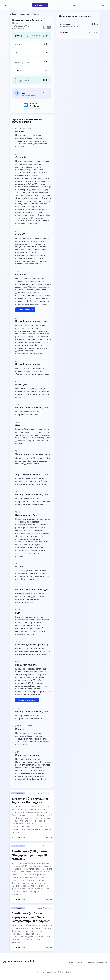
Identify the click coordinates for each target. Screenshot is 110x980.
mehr (48, 837)
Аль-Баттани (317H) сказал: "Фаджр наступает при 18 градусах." (30, 855)
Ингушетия (25, 14)
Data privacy (102, 962)
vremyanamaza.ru (50, 972)
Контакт (80, 962)
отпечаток (90, 962)
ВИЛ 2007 (40, 5)
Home (13, 14)
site (74, 5)
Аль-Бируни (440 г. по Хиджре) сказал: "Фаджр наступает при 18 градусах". (31, 917)
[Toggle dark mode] (103, 5)
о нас (72, 962)
